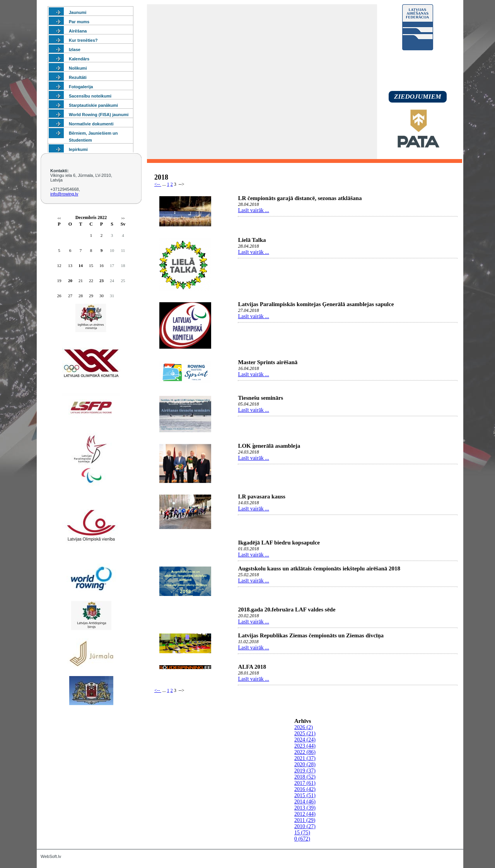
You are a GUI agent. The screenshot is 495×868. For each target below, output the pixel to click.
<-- (158, 184)
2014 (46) (305, 802)
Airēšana (78, 31)
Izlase (75, 50)
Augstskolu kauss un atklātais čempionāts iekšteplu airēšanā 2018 (319, 568)
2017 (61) (305, 783)
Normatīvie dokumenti (91, 124)
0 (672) (302, 839)
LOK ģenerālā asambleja (269, 446)
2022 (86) (305, 752)
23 (102, 281)
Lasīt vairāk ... (253, 210)
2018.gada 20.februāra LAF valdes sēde (287, 609)
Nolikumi (78, 68)
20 (70, 281)
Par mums (79, 22)
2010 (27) (305, 826)
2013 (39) (305, 808)
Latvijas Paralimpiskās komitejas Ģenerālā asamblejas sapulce (316, 304)
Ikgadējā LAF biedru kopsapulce (279, 543)
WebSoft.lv (51, 856)
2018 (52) (305, 777)
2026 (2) (304, 727)
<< (59, 218)
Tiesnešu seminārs (260, 398)
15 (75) (302, 833)
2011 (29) (305, 820)
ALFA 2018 (252, 667)
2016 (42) (305, 789)
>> (123, 218)
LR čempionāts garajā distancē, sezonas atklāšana (300, 198)
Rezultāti (78, 77)
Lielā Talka (252, 240)
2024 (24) (305, 740)
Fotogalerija (81, 87)
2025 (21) (305, 734)
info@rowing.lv (64, 194)
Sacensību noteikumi (90, 96)
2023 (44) (305, 746)
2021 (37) (305, 758)
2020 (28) (305, 764)
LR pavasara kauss (262, 496)
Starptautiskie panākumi (93, 105)
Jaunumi (78, 12)
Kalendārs (79, 59)
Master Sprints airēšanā (268, 362)
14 (81, 265)
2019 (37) (305, 771)
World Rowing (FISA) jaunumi (99, 115)
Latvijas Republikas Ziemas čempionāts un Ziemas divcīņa (311, 635)
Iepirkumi (78, 149)
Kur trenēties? (83, 40)
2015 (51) (305, 795)
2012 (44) (305, 814)
